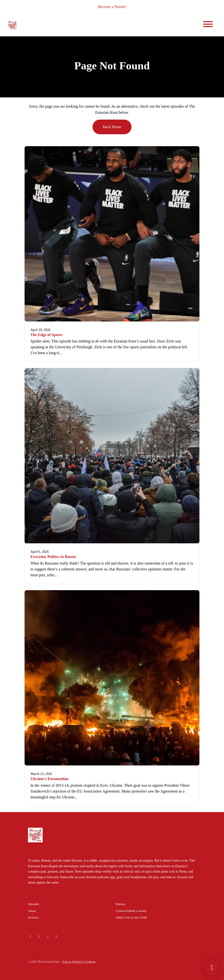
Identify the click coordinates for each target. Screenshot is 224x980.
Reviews (33, 918)
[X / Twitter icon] (48, 937)
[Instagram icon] (39, 937)
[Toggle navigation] (208, 25)
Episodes (34, 904)
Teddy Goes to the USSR (131, 918)
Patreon (120, 904)
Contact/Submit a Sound (131, 911)
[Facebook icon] (57, 937)
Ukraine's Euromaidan (50, 779)
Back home (112, 127)
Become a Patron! (112, 7)
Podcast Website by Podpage (79, 962)
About (32, 911)
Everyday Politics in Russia (53, 557)
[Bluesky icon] (30, 937)
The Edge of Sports (46, 335)
